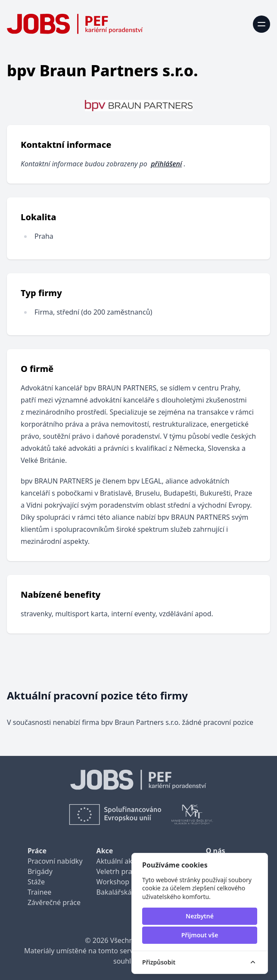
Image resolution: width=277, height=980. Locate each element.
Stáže (36, 882)
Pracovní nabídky (55, 861)
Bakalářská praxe (124, 892)
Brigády (40, 871)
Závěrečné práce (54, 902)
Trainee (39, 892)
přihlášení (166, 164)
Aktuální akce (118, 861)
